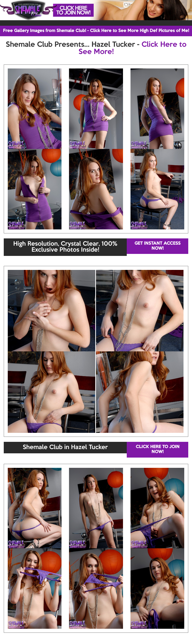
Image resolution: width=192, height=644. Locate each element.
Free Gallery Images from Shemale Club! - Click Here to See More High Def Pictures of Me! (96, 31)
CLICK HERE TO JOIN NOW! (158, 449)
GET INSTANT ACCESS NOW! (157, 246)
